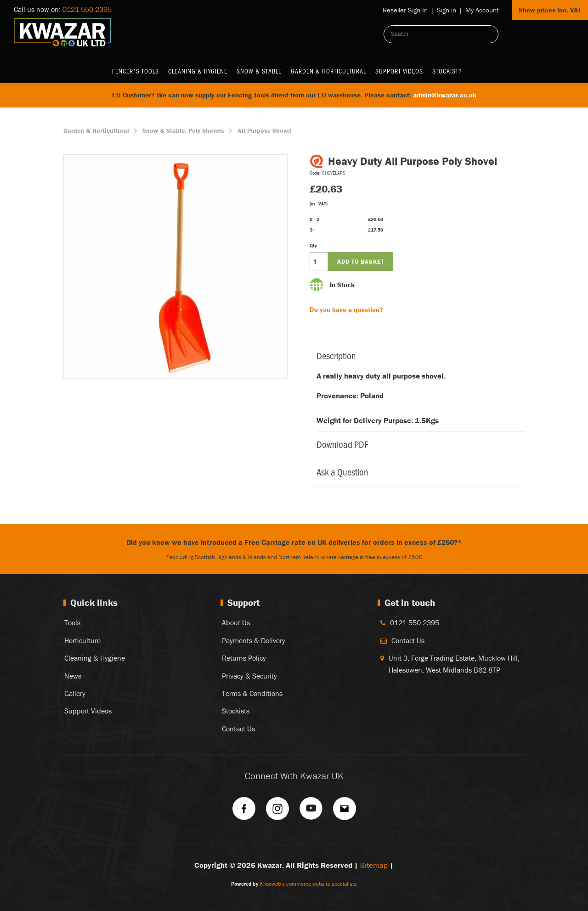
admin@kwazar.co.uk (445, 95)
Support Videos (399, 71)
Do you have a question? (346, 309)
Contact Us (238, 729)
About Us (236, 622)
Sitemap (374, 865)
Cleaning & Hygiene (198, 71)
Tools (72, 622)
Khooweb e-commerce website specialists (308, 884)
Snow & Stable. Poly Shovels (183, 130)
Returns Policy (244, 658)
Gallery (75, 693)
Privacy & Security (249, 676)
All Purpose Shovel (264, 130)
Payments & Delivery (254, 640)
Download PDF (416, 444)
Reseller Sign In (405, 10)
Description (416, 355)
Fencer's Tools (136, 71)
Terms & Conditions (252, 693)
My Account (482, 10)
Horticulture (82, 640)
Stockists (236, 711)
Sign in (447, 10)
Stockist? (447, 71)
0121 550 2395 (87, 9)
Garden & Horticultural (328, 71)
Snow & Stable (259, 71)
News (73, 676)
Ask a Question (416, 472)
